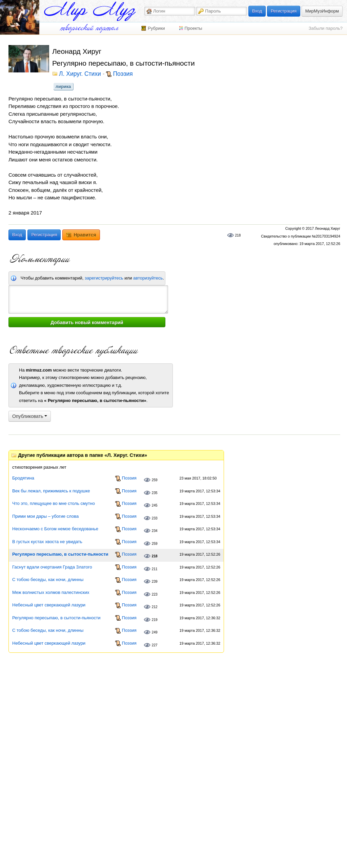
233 (155, 518)
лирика (63, 86)
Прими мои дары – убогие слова (45, 516)
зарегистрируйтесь (104, 278)
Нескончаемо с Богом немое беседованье (55, 529)
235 (155, 493)
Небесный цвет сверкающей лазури (49, 605)
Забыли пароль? (326, 28)
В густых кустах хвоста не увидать (47, 542)
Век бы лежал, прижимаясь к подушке (51, 491)
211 (155, 569)
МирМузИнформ (322, 11)
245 (155, 505)
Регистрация (284, 11)
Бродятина (23, 478)
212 (155, 607)
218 (238, 235)
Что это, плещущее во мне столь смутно (54, 503)
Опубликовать (30, 416)
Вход (257, 11)
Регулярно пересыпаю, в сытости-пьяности (60, 554)
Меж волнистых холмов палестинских (51, 592)
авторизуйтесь (148, 278)
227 (155, 645)
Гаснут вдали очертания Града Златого (52, 567)
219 (155, 620)
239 (155, 582)
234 (155, 531)
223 (155, 594)
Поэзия (123, 74)
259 (155, 480)
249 (155, 632)
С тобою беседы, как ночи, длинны (48, 580)
